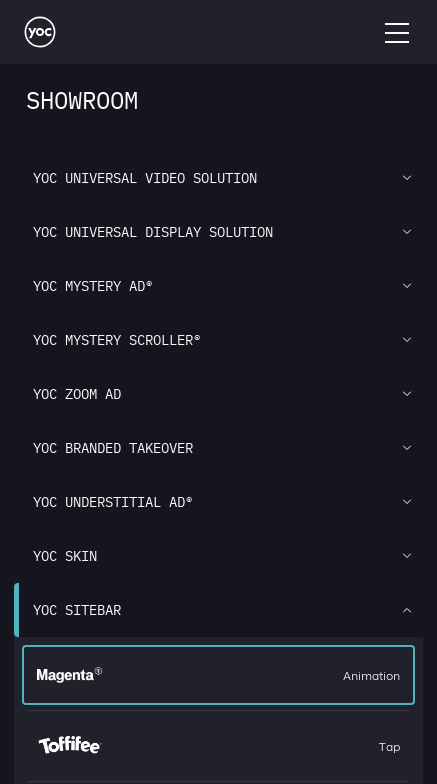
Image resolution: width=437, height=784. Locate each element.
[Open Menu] (397, 32)
